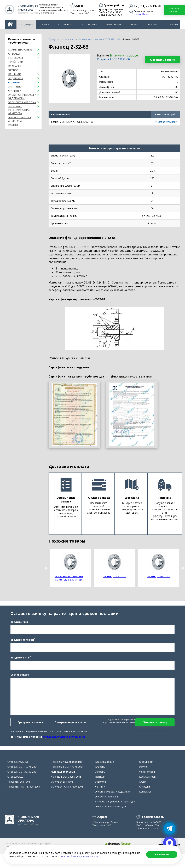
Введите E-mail (18, 665)
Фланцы (14, 82)
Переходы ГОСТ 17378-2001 (24, 803)
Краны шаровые (20, 49)
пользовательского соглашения (60, 745)
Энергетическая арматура (20, 119)
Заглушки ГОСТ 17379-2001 (67, 803)
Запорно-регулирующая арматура (19, 110)
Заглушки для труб (62, 798)
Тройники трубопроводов (67, 778)
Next (183, 568)
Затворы (15, 70)
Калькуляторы (114, 24)
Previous (46, 568)
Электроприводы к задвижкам (22, 96)
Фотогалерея (89, 24)
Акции (134, 24)
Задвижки (15, 78)
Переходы (16, 58)
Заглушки (15, 86)
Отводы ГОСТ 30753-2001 (22, 788)
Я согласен (162, 854)
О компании (65, 24)
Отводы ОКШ (15, 793)
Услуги (46, 24)
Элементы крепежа (22, 102)
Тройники (16, 62)
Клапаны (15, 66)
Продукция (26, 24)
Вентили (15, 74)
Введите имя (16, 630)
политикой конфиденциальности (79, 856)
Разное (13, 125)
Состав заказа (17, 683)
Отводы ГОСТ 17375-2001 (22, 783)
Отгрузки (152, 24)
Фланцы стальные (63, 788)
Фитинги (15, 91)
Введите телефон (19, 647)
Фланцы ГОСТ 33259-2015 (66, 793)
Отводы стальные (18, 778)
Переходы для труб (19, 798)
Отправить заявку (158, 730)
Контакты (172, 24)
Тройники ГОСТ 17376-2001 (67, 783)
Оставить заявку (163, 60)
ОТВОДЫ (14, 54)
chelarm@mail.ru (142, 14)
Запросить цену (168, 122)
